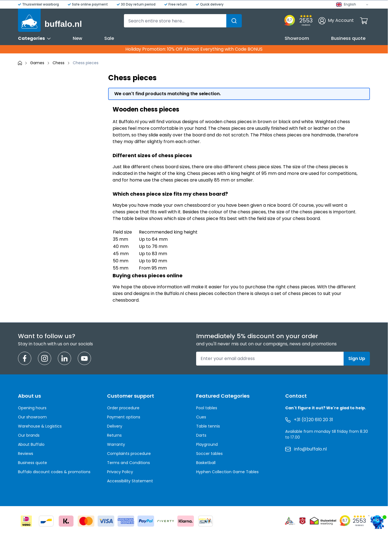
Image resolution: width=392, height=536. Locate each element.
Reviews (26, 454)
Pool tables (207, 408)
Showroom (297, 38)
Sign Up (357, 358)
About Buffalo (31, 444)
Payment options (124, 417)
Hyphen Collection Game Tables (227, 472)
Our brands (29, 435)
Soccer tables (209, 454)
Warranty (116, 444)
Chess (59, 63)
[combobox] (183, 21)
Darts (201, 435)
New (77, 38)
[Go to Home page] (50, 20)
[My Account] (336, 21)
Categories (34, 38)
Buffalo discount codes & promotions (54, 472)
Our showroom (32, 417)
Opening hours (32, 408)
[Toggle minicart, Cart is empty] (364, 21)
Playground (207, 444)
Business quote (348, 38)
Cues (201, 417)
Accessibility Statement (130, 481)
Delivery (115, 426)
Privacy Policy (120, 472)
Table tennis (208, 426)
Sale (109, 38)
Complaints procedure (129, 454)
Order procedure (123, 408)
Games (37, 63)
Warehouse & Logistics (40, 426)
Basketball (206, 463)
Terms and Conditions (128, 463)
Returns (114, 435)
